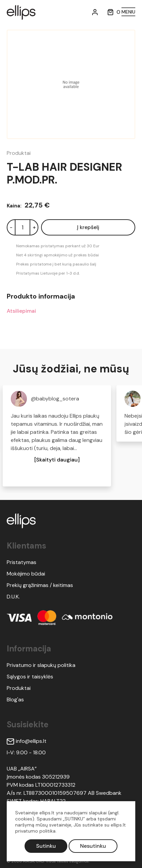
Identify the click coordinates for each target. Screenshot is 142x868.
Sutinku (46, 846)
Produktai (19, 153)
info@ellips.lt (27, 741)
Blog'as (15, 699)
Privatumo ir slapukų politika (41, 665)
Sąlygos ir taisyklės (30, 677)
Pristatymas (22, 562)
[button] (57, 460)
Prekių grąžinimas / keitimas (40, 585)
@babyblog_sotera (55, 399)
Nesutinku (93, 846)
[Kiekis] (23, 227)
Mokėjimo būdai (26, 574)
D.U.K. (13, 597)
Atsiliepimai (21, 311)
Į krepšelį (88, 227)
